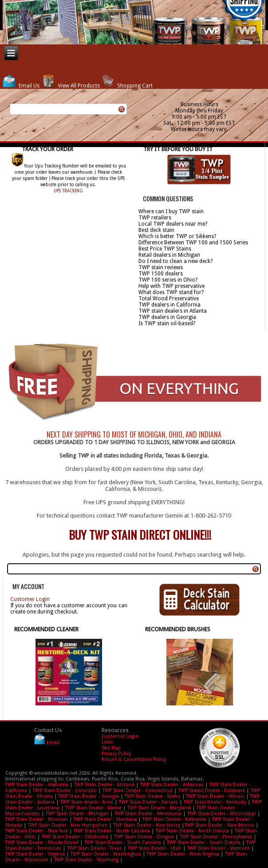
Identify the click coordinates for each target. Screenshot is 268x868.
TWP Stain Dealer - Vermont (219, 848)
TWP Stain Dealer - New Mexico (219, 825)
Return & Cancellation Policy (134, 759)
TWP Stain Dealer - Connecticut (138, 790)
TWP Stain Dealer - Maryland (159, 808)
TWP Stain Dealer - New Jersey (147, 825)
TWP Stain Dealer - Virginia (35, 854)
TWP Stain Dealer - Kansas (148, 802)
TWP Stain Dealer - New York (37, 831)
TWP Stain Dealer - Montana (105, 819)
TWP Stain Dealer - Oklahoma (75, 837)
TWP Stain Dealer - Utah (155, 848)
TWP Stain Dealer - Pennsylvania (216, 837)
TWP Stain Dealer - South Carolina (123, 842)
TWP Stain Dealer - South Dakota (204, 842)
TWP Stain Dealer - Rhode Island (42, 842)
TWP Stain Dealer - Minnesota (148, 814)
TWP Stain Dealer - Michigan (77, 814)
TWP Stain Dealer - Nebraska (174, 819)
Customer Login (30, 599)
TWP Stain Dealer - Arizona (104, 785)
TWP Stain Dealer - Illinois (215, 796)
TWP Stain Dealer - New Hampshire (68, 825)
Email (53, 743)
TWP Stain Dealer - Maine (93, 808)
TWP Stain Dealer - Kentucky (215, 802)
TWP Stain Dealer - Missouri (37, 819)
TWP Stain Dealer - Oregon (144, 837)
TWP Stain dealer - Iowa (87, 802)
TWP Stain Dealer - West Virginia (183, 854)
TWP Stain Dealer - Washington (106, 854)
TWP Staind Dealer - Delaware (212, 790)
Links (107, 742)
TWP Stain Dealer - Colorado (65, 790)
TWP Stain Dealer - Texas (95, 848)
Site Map (111, 748)
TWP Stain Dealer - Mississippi (222, 814)
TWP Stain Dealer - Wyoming (86, 860)
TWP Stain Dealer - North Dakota (192, 831)
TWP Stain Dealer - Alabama (37, 785)
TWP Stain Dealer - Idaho (153, 796)
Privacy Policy (116, 754)
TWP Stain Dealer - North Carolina (112, 831)
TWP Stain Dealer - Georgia (89, 796)
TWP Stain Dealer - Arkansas (172, 785)
